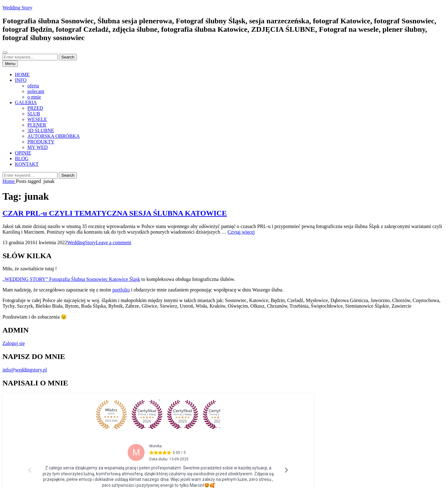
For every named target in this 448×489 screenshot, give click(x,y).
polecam (36, 91)
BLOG (22, 158)
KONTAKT (27, 164)
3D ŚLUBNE (41, 130)
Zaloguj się (14, 343)
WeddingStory (82, 242)
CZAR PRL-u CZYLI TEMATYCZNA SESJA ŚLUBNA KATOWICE (115, 213)
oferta (33, 86)
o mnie (34, 97)
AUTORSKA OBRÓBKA (54, 136)
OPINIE (23, 153)
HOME (22, 75)
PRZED (35, 108)
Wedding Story (17, 8)
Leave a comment (114, 242)
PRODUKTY (41, 142)
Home (9, 181)
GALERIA (26, 102)
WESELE (37, 119)
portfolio (121, 290)
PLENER (37, 125)
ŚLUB (34, 114)
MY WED (37, 147)
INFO (21, 80)
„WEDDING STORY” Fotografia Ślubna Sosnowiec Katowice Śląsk (71, 279)
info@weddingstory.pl (25, 370)
